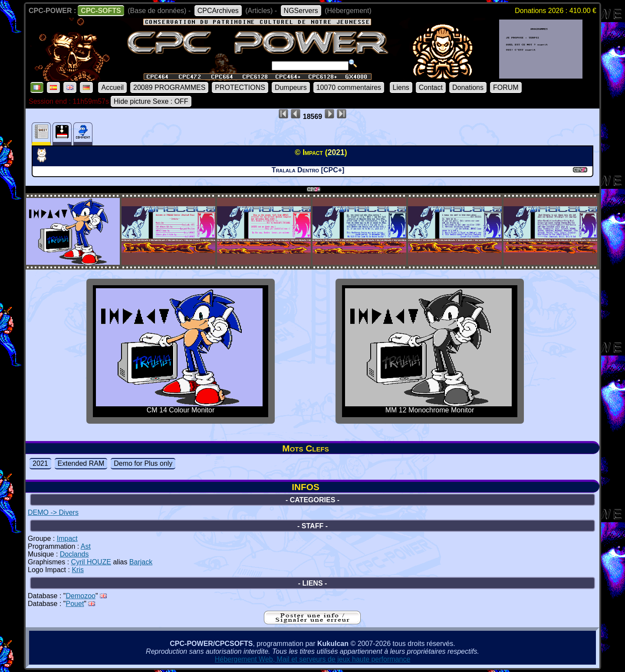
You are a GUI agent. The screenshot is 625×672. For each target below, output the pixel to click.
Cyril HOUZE (91, 562)
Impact (67, 539)
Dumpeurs (291, 87)
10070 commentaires (349, 87)
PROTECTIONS (240, 87)
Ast (86, 546)
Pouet (75, 604)
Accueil (112, 87)
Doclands (74, 554)
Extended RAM (81, 463)
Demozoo (81, 596)
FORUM (506, 87)
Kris (78, 570)
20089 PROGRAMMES (169, 87)
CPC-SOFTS (101, 11)
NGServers (301, 11)
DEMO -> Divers (53, 512)
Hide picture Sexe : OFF (151, 101)
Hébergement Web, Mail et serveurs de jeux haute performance (313, 659)
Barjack (141, 562)
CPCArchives (218, 11)
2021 (40, 463)
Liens (401, 87)
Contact (431, 87)
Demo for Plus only (143, 463)
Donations (468, 87)
